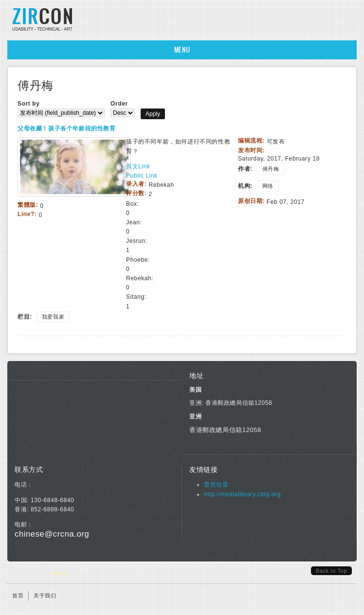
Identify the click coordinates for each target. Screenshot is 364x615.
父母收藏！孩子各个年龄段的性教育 (67, 128)
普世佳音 (216, 485)
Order (119, 104)
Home (60, 573)
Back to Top (331, 571)
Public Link (142, 176)
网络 (268, 186)
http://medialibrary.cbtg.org (242, 494)
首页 (18, 596)
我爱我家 (53, 317)
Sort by (29, 104)
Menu (182, 50)
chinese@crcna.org (52, 534)
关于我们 (45, 596)
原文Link (138, 166)
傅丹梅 (271, 169)
